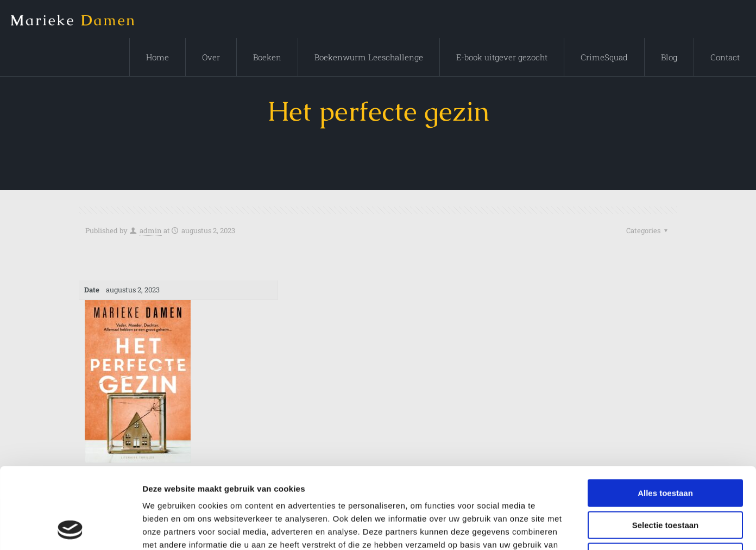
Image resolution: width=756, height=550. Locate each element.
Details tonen (587, 529)
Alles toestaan (665, 417)
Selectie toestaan (666, 449)
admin (151, 230)
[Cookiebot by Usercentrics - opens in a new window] (70, 529)
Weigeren (665, 481)
